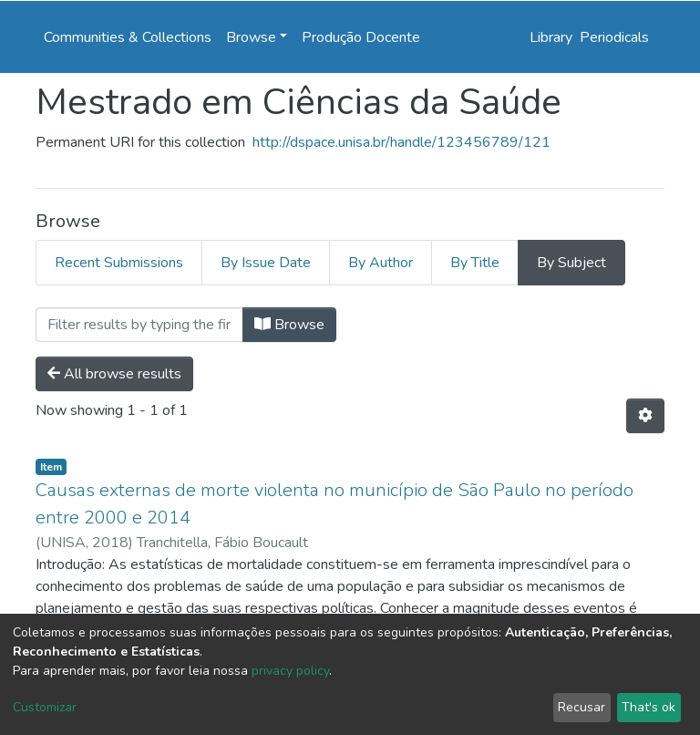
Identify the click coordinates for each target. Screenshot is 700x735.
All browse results (114, 374)
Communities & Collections (128, 37)
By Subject (571, 263)
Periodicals (614, 37)
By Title (475, 263)
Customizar (45, 707)
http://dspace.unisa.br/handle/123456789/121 (401, 142)
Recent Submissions (119, 263)
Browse (289, 325)
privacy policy (290, 671)
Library (551, 37)
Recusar (582, 707)
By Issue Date (266, 263)
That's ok (649, 707)
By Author (381, 263)
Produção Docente (361, 37)
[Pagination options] (645, 416)
